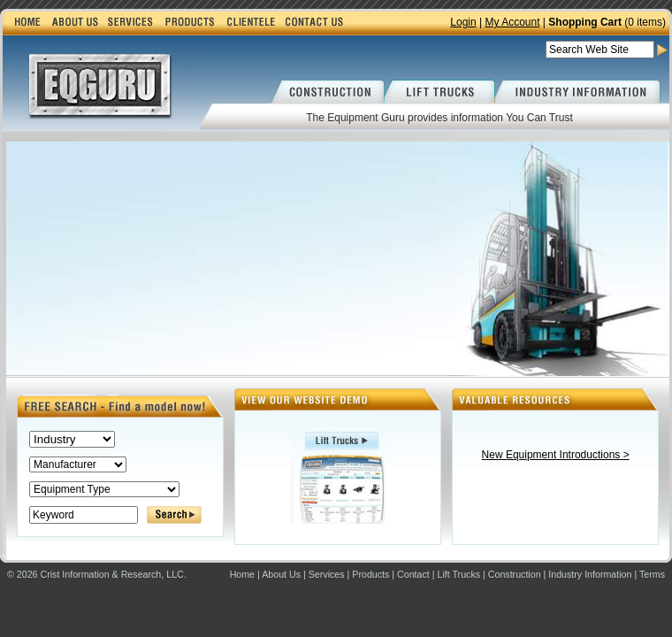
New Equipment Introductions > (556, 455)
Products (370, 574)
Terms (652, 574)
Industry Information (590, 574)
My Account (512, 22)
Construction (515, 574)
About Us (281, 574)
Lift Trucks (459, 574)
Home (242, 574)
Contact (413, 574)
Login (463, 22)
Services (327, 574)
